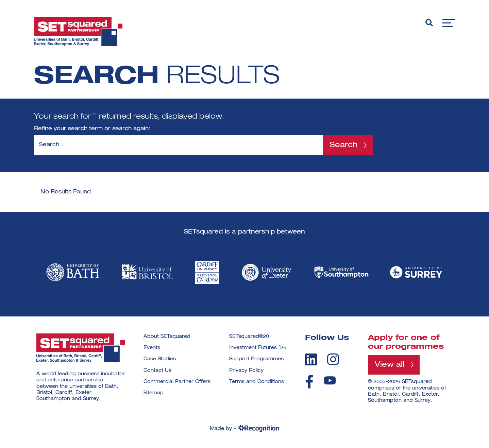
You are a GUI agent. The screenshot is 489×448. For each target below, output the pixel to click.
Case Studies (160, 359)
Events (152, 348)
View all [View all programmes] (390, 365)
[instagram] (333, 359)
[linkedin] (311, 359)
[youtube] (330, 381)
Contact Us (157, 371)
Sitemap (154, 393)
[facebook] (309, 382)
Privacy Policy (246, 371)
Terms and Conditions (257, 382)
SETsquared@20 (249, 337)
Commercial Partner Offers (177, 382)
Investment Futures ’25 (258, 348)
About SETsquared (167, 337)
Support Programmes (256, 359)
